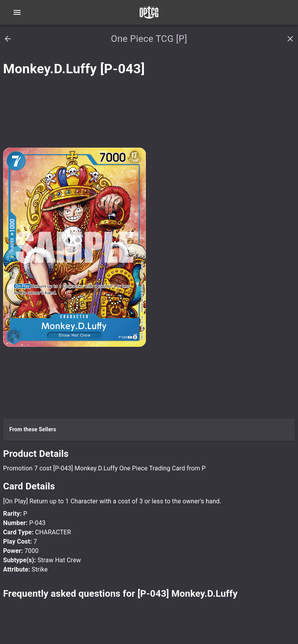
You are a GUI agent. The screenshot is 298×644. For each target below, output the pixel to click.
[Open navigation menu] (17, 12)
